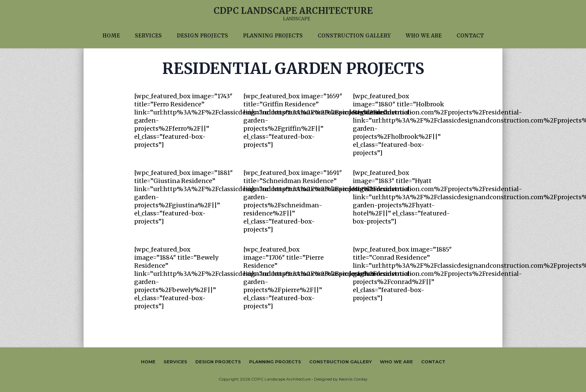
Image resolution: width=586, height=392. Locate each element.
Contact (433, 362)
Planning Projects (275, 362)
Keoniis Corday (353, 379)
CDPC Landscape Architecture (293, 11)
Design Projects (218, 362)
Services (175, 362)
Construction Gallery (340, 362)
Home (148, 362)
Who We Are (396, 362)
